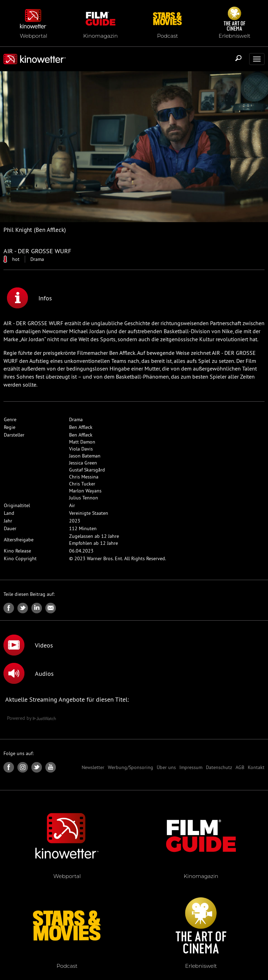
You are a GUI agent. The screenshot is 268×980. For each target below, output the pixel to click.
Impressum (191, 767)
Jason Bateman (85, 456)
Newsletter (93, 767)
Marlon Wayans (85, 491)
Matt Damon (82, 442)
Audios (29, 673)
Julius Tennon (84, 498)
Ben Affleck (81, 427)
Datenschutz (219, 767)
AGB (240, 767)
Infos (29, 298)
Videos (28, 645)
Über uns (166, 767)
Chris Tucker (82, 484)
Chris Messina (84, 477)
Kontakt (256, 767)
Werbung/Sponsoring (131, 767)
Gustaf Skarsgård (87, 470)
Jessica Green (83, 463)
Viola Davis (81, 449)
